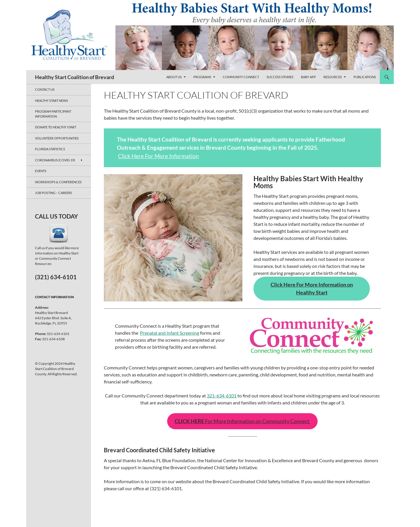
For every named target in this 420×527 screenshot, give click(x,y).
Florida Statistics (50, 149)
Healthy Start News (51, 101)
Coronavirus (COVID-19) (55, 160)
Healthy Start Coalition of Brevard (75, 77)
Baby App (308, 77)
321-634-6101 (222, 396)
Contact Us (45, 89)
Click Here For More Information (159, 156)
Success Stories (280, 77)
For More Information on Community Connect (243, 421)
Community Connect (241, 77)
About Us (174, 77)
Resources (333, 77)
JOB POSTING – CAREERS (54, 193)
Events (41, 171)
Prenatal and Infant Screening (170, 333)
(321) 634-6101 (56, 277)
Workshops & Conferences (58, 182)
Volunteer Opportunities (57, 138)
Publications (365, 77)
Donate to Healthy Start (56, 127)
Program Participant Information (53, 114)
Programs (202, 77)
